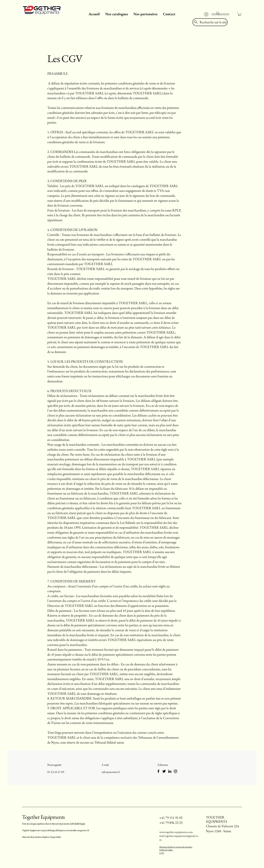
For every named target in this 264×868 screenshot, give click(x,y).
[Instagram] (175, 771)
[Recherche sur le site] (210, 22)
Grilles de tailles (166, 850)
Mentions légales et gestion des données (176, 847)
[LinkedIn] (170, 771)
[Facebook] (158, 771)
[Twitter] (164, 771)
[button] (117, 14)
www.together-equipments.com (176, 832)
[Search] (218, 13)
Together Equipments (43, 817)
